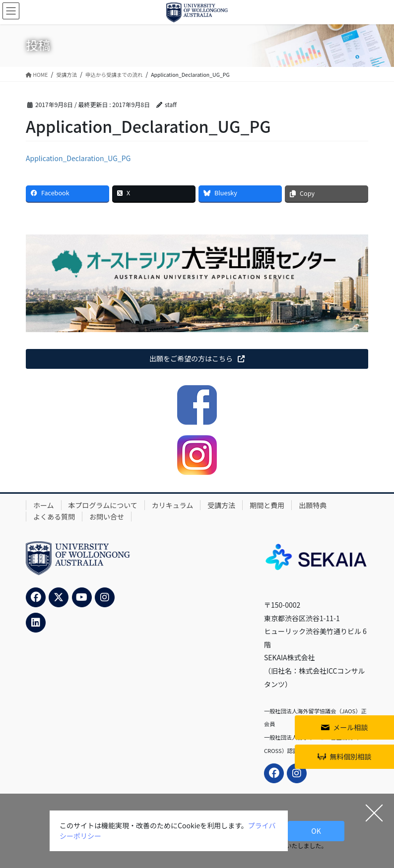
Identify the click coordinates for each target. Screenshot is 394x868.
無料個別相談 (350, 756)
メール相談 (350, 727)
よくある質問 (54, 517)
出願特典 (313, 505)
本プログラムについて (103, 505)
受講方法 (221, 505)
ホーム (44, 505)
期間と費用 (267, 505)
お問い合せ (107, 517)
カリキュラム (173, 505)
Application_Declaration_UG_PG (78, 158)
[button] (197, 359)
